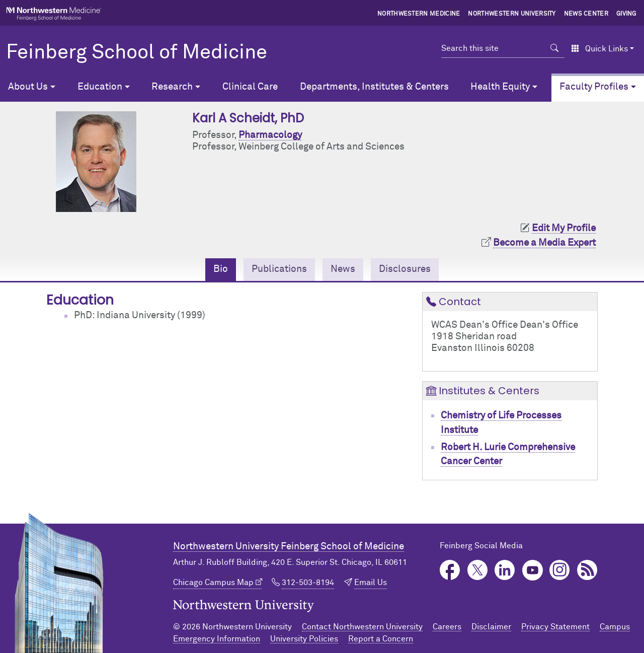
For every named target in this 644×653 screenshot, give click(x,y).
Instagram (560, 570)
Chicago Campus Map (213, 583)
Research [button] (172, 87)
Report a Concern (381, 639)
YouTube (533, 570)
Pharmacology (270, 135)
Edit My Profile (564, 228)
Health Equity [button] (500, 87)
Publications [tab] (279, 269)
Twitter (478, 570)
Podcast (587, 570)
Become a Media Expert (544, 243)
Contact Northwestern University (362, 627)
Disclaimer (491, 627)
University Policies (304, 639)
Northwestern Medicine (419, 14)
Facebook (450, 570)
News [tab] (343, 269)
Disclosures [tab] (405, 269)
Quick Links (599, 49)
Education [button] (100, 87)
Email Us (371, 583)
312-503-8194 (308, 583)
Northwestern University (512, 14)
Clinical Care (250, 87)
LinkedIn (505, 570)
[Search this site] (493, 48)
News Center (586, 14)
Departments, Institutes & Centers (374, 87)
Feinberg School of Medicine (137, 53)
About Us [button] (28, 87)
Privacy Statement (555, 627)
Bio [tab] (221, 269)
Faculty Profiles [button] (594, 87)
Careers (447, 627)
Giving (626, 14)
